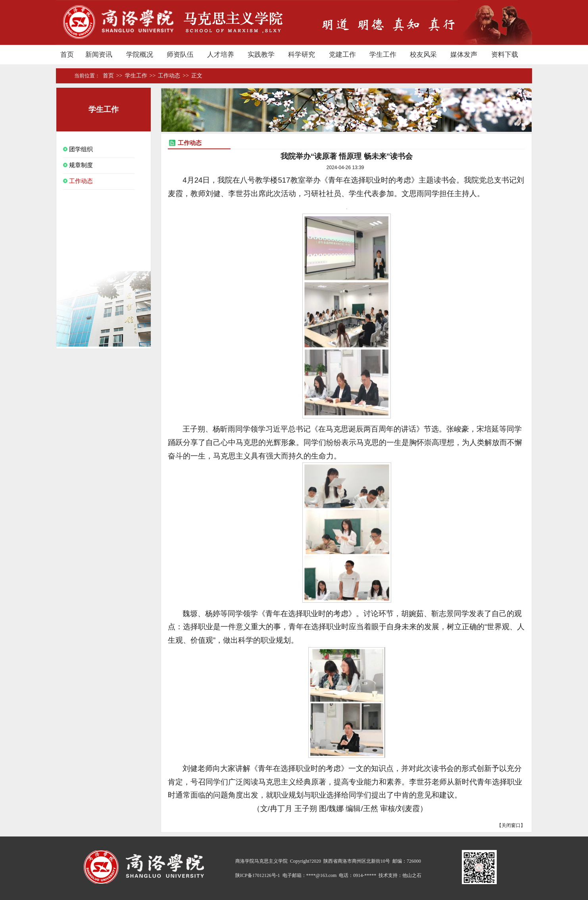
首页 (71, 76)
